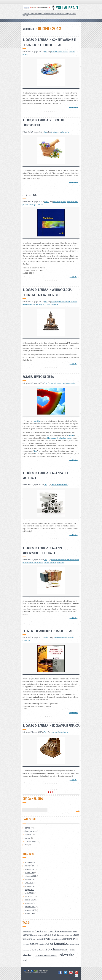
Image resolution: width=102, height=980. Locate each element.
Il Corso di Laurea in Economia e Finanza (51, 726)
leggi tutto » (74, 107)
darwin (65, 932)
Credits (25, 15)
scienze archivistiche (72, 560)
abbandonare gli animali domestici (59, 438)
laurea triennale (33, 304)
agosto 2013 (29, 879)
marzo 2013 (29, 897)
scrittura (43, 950)
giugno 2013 (29, 886)
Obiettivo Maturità (31, 842)
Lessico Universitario (60, 14)
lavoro (76, 939)
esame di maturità (51, 935)
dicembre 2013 (30, 866)
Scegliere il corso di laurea (32, 14)
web (25, 960)
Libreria (47, 202)
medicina (42, 944)
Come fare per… (31, 831)
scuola (51, 949)
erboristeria (65, 132)
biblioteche (60, 560)
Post (46, 51)
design (70, 932)
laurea (66, 732)
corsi (45, 932)
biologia (29, 932)
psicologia (70, 944)
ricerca (25, 950)
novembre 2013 (30, 869)
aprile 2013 (29, 893)
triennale (53, 562)
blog (33, 932)
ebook (75, 932)
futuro (35, 939)
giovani (46, 939)
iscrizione (68, 939)
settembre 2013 (30, 876)
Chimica (54, 132)
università (26, 54)
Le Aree (44, 14)
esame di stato (65, 935)
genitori (39, 939)
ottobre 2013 (29, 873)
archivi (53, 560)
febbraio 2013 (30, 900)
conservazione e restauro (60, 51)
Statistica (30, 195)
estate (68, 383)
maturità (34, 944)
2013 (24, 932)
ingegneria (54, 939)
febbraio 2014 (30, 862)
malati (73, 383)
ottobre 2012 (29, 914)
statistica (40, 204)
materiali (64, 485)
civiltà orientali (65, 302)
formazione (27, 939)
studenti (72, 51)
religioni (41, 304)
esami (72, 935)
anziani (59, 383)
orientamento (56, 944)
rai (75, 944)
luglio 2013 (29, 883)
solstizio (37, 421)
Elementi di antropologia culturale (48, 631)
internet (60, 939)
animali (54, 383)
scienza (36, 950)
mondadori (26, 640)
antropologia (55, 302)
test (43, 956)
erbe (59, 132)
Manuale (63, 202)
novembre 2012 (30, 910)
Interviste (28, 835)
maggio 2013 (29, 890)
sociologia (32, 204)
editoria (35, 935)
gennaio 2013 (30, 903)
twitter (55, 956)
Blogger (27, 828)
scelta (29, 950)
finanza (60, 732)
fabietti (65, 637)
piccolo (69, 202)
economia (56, 202)
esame (40, 935)
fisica (59, 485)
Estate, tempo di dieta (38, 377)
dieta (64, 383)
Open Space (72, 14)
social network (62, 950)
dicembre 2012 (30, 907)
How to (50, 14)
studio (38, 956)
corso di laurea (55, 931)
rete (78, 944)
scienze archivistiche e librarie (33, 562)
